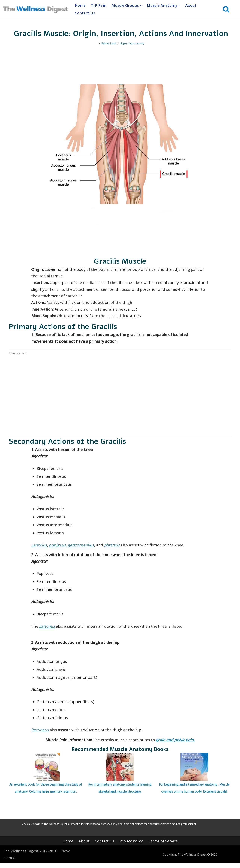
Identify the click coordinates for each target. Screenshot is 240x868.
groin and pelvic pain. (176, 744)
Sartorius (40, 547)
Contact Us (85, 13)
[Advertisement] (120, 401)
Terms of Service (163, 845)
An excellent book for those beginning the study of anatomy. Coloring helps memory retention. (46, 777)
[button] (141, 5)
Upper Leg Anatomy (132, 43)
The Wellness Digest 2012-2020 (30, 856)
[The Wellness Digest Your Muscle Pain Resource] (36, 9)
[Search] (226, 9)
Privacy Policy (131, 845)
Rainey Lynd (109, 43)
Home (80, 5)
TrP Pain (99, 5)
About (191, 5)
